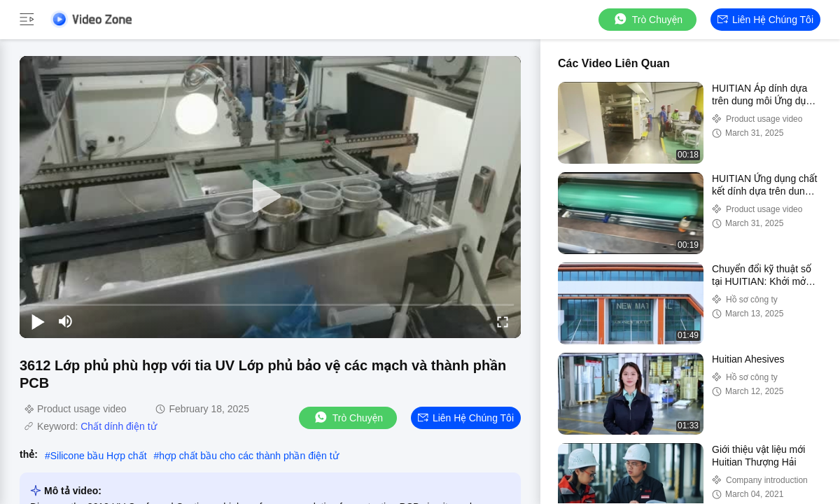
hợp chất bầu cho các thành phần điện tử (248, 456)
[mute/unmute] (66, 321)
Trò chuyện (647, 19)
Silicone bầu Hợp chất (99, 456)
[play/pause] (38, 321)
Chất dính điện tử (118, 426)
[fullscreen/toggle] (503, 321)
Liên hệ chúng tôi (765, 20)
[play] (270, 197)
